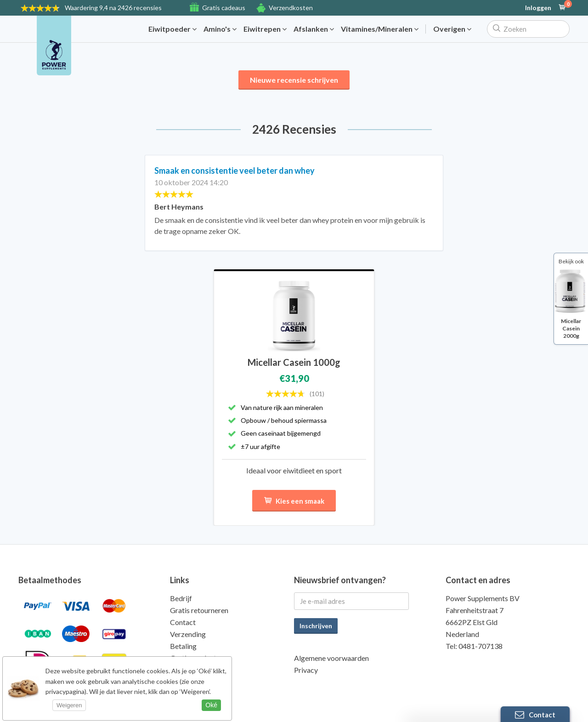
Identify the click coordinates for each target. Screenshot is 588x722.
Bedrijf (181, 598)
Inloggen (538, 8)
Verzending (188, 634)
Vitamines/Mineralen (380, 29)
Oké (211, 705)
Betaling (183, 646)
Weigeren (69, 705)
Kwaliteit (184, 670)
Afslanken (314, 29)
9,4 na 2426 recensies (113, 8)
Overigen (452, 29)
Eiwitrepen (265, 29)
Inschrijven (316, 626)
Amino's (220, 29)
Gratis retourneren (199, 610)
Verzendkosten (291, 8)
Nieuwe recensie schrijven (294, 80)
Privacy (306, 670)
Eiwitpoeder (172, 29)
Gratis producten (197, 658)
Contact (183, 622)
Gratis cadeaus (224, 8)
